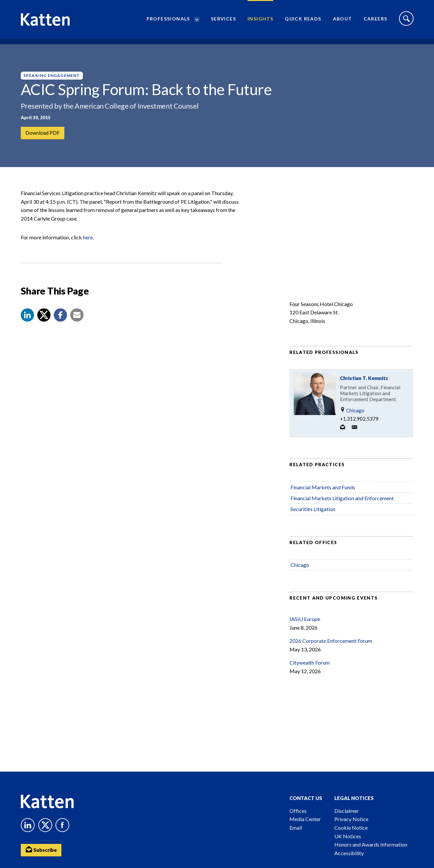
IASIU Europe (305, 629)
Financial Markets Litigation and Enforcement (342, 509)
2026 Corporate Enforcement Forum (331, 652)
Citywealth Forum (310, 673)
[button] (27, 326)
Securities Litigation (313, 520)
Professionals (168, 22)
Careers (376, 22)
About (343, 22)
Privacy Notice (351, 819)
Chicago (352, 421)
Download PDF (43, 133)
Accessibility (349, 853)
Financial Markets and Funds (323, 498)
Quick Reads (303, 22)
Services (223, 22)
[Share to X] (44, 326)
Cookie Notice (351, 828)
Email (296, 828)
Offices (298, 811)
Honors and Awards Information (371, 844)
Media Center (305, 819)
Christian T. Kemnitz (364, 389)
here (88, 248)
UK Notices (348, 836)
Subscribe (42, 850)
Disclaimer (347, 811)
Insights (260, 22)
